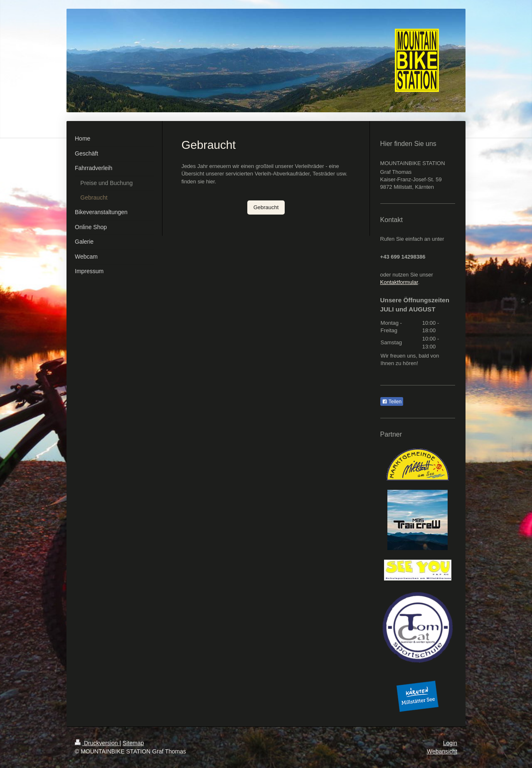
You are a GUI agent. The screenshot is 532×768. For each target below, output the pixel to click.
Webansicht (442, 751)
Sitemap (133, 743)
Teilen (392, 402)
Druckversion (97, 743)
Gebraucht (266, 207)
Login (450, 743)
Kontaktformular (399, 282)
